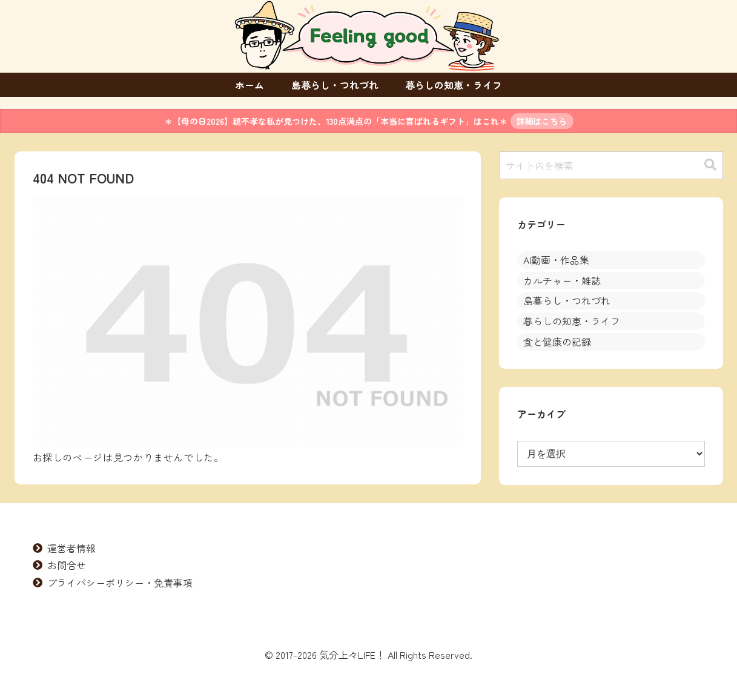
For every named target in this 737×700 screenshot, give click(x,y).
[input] (611, 165)
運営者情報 (71, 548)
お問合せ (67, 565)
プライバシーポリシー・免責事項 (120, 583)
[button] (710, 165)
